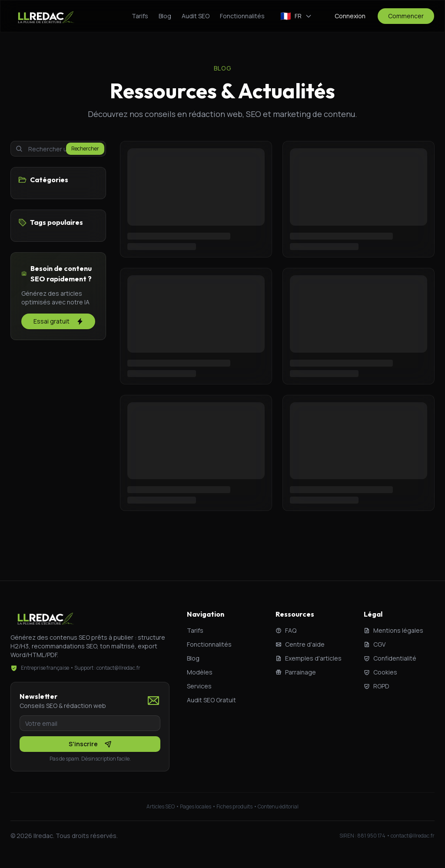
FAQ (286, 630)
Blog (165, 16)
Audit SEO (196, 16)
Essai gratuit (58, 321)
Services (199, 686)
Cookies (380, 672)
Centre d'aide (300, 644)
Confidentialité (390, 658)
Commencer (406, 16)
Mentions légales (394, 630)
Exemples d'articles (309, 658)
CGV (375, 644)
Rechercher (85, 149)
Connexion (350, 16)
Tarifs (140, 16)
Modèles (200, 672)
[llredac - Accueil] (46, 16)
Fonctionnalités (242, 16)
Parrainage (296, 672)
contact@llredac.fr (413, 836)
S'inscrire (90, 744)
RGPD (377, 686)
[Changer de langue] (296, 16)
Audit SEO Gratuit (211, 700)
